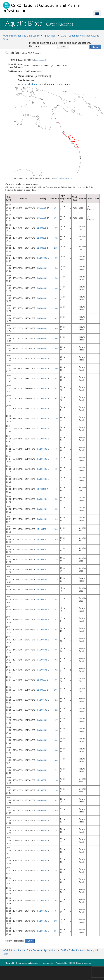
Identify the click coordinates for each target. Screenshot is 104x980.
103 (56, 690)
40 (56, 449)
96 (56, 519)
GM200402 (42, 579)
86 (56, 348)
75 (56, 831)
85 (56, 871)
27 (56, 720)
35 (56, 559)
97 (56, 911)
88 (56, 359)
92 (56, 389)
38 (56, 258)
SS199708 (42, 208)
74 (56, 821)
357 (56, 218)
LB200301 (42, 228)
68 (56, 308)
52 (56, 609)
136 (56, 529)
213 (56, 248)
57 (56, 620)
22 (56, 710)
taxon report (40, 60)
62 (56, 238)
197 (56, 549)
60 (56, 288)
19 (56, 579)
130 (56, 419)
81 (56, 318)
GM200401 (42, 429)
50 (56, 228)
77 (56, 841)
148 (56, 599)
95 (56, 509)
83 (56, 328)
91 (56, 379)
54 (56, 278)
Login (96, 47)
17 (56, 439)
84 (56, 338)
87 (56, 881)
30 (56, 740)
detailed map (31, 84)
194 (56, 780)
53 (56, 268)
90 (56, 369)
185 (56, 539)
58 (56, 630)
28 (56, 730)
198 (56, 790)
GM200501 (42, 700)
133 (56, 589)
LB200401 (42, 489)
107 (56, 399)
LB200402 (42, 559)
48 (56, 459)
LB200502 (42, 680)
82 (56, 851)
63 (56, 469)
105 (56, 921)
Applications (50, 36)
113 (56, 409)
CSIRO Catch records (64, 178)
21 (56, 700)
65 (56, 640)
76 (56, 479)
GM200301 (42, 258)
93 (56, 499)
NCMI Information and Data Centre (21, 36)
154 (56, 208)
